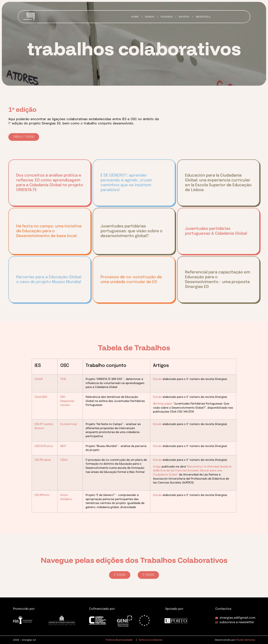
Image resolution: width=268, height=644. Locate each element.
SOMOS (150, 17)
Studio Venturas (245, 640)
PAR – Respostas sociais (67, 401)
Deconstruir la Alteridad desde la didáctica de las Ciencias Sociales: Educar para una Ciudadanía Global (192, 471)
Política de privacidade (119, 640)
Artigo (157, 467)
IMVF (63, 446)
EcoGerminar (69, 424)
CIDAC (64, 460)
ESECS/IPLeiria (44, 446)
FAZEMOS (167, 17)
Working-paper (163, 404)
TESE (63, 379)
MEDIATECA (203, 17)
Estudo (157, 379)
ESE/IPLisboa (43, 460)
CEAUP (39, 379)
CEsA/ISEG (41, 397)
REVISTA (184, 17)
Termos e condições (150, 640)
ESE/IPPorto (42, 495)
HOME (135, 17)
